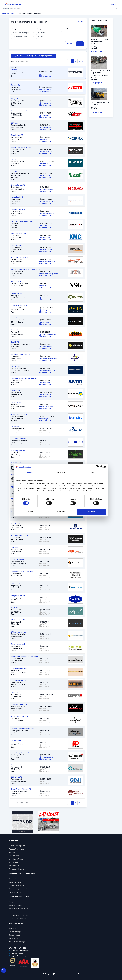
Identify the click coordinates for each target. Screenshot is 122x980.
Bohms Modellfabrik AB (19, 668)
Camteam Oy (15, 85)
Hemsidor (12, 912)
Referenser (13, 928)
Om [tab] (92, 473)
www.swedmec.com (47, 370)
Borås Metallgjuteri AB (19, 680)
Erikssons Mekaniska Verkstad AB (22, 729)
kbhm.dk (43, 225)
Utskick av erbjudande (17, 885)
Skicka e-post (45, 76)
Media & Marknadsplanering (18, 918)
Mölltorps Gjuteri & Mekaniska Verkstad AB (26, 270)
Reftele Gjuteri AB (17, 330)
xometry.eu (44, 419)
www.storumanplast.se (48, 358)
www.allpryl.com (46, 103)
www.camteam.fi (46, 89)
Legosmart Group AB (18, 245)
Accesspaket (13, 862)
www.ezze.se (45, 175)
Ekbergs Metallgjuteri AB (20, 717)
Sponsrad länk (14, 879)
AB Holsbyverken (17, 463)
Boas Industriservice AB (19, 111)
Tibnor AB (14, 70)
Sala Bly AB (15, 342)
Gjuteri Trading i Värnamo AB (21, 789)
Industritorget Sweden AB (19, 951)
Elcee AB (14, 159)
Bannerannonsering (15, 882)
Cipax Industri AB (17, 135)
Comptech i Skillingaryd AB (20, 704)
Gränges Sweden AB (18, 185)
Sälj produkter (14, 856)
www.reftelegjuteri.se (48, 334)
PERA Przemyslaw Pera (19, 306)
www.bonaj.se (45, 127)
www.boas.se (45, 115)
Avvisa (30, 512)
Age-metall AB (16, 523)
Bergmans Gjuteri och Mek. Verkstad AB (25, 656)
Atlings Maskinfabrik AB (19, 596)
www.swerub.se (46, 394)
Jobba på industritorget (17, 942)
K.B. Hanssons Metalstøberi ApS (22, 221)
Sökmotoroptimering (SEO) (18, 905)
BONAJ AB (15, 123)
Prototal (14, 318)
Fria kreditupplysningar (17, 869)
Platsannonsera (14, 866)
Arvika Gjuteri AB (17, 584)
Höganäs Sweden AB (18, 209)
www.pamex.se (45, 298)
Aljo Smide (15, 547)
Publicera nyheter (15, 892)
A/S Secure (15, 427)
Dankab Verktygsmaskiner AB (21, 147)
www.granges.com (47, 189)
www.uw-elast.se (46, 407)
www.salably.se (45, 346)
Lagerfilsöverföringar (16, 859)
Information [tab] (61, 473)
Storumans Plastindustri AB (20, 354)
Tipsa (81, 22)
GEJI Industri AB (17, 777)
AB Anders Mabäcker (18, 439)
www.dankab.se (46, 151)
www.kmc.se (44, 237)
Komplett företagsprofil (17, 846)
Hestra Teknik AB (17, 197)
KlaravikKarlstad (94, 47)
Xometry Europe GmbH (19, 414)
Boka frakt (13, 852)
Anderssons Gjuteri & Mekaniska (22, 572)
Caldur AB (15, 692)
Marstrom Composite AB (20, 257)
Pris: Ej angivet (96, 51)
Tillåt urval (61, 512)
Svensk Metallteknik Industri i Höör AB (24, 378)
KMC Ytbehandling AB (19, 233)
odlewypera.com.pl (47, 310)
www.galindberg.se (47, 757)
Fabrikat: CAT (96, 105)
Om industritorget (15, 932)
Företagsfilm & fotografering (19, 915)
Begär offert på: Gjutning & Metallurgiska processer (34, 56)
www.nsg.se (44, 286)
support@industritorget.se (19, 956)
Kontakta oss (13, 938)
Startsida (5, 14)
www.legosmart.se (47, 250)
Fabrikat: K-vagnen (97, 44)
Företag (13, 14)
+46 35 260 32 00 (16, 953)
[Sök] (116, 9)
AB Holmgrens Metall (18, 451)
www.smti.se (45, 382)
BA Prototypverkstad (18, 632)
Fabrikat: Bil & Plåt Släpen (100, 75)
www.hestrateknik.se (47, 201)
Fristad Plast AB (17, 741)
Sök (80, 44)
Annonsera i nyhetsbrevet (18, 889)
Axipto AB (15, 608)
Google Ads (13, 902)
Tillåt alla (92, 512)
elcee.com (44, 163)
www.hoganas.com (47, 213)
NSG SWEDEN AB (17, 282)
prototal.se (44, 322)
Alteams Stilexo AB (18, 559)
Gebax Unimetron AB (18, 765)
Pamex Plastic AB (17, 294)
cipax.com (44, 139)
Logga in (112, 4)
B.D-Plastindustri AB (18, 620)
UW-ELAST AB (16, 402)
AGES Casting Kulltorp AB (20, 535)
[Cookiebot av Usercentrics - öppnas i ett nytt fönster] (97, 467)
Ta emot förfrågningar (17, 849)
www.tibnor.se (45, 74)
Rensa (70, 44)
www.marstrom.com (47, 262)
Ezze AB (14, 171)
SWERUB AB (15, 390)
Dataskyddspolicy (15, 935)
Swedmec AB (16, 366)
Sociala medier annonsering (18, 908)
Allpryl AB (14, 99)
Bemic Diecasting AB (18, 644)
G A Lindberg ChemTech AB (21, 753)
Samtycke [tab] (30, 473)
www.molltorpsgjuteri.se (49, 274)
